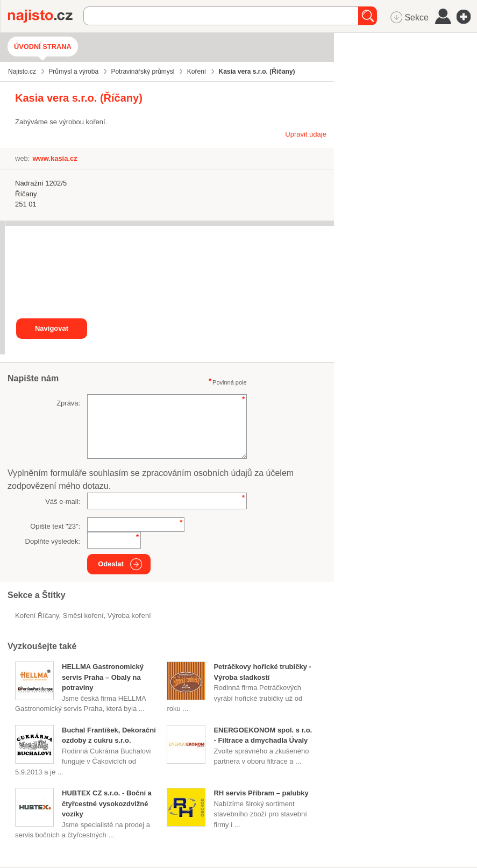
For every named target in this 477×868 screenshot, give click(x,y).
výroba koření (129, 616)
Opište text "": (55, 526)
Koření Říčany (37, 616)
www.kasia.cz (55, 158)
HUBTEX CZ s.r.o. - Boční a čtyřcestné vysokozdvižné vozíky (107, 803)
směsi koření (83, 616)
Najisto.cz (46, 16)
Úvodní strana (43, 47)
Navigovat (52, 328)
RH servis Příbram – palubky (261, 793)
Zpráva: (68, 403)
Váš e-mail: (63, 501)
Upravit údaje (306, 134)
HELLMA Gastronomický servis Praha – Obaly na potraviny (103, 677)
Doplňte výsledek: (53, 541)
